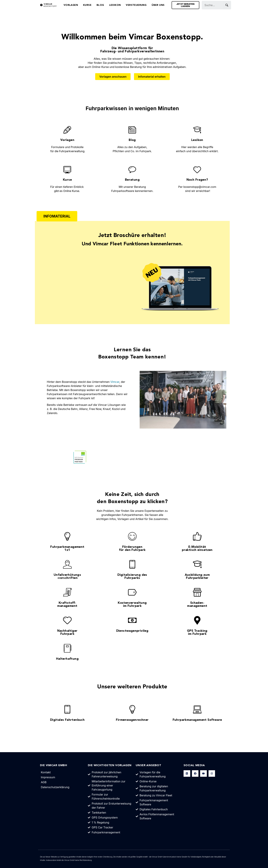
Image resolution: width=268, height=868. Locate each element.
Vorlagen (71, 5)
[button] (57, 216)
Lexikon (115, 5)
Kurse (87, 5)
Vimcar (115, 382)
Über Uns (158, 5)
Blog (100, 5)
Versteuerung (136, 5)
